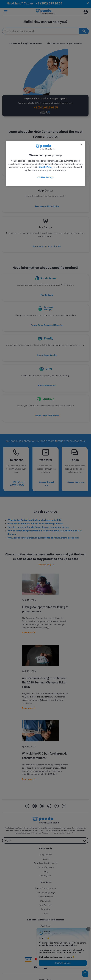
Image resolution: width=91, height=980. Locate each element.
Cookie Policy (46, 167)
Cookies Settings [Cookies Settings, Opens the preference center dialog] (46, 177)
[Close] (81, 144)
